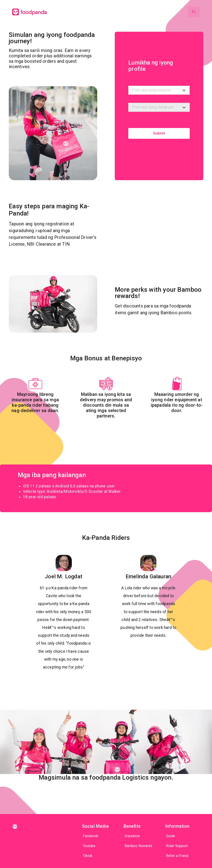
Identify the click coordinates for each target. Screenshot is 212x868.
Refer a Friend (177, 856)
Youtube (89, 846)
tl (194, 12)
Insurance (132, 836)
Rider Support (177, 846)
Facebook (91, 836)
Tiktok (88, 856)
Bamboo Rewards (138, 846)
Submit (159, 133)
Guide (171, 836)
